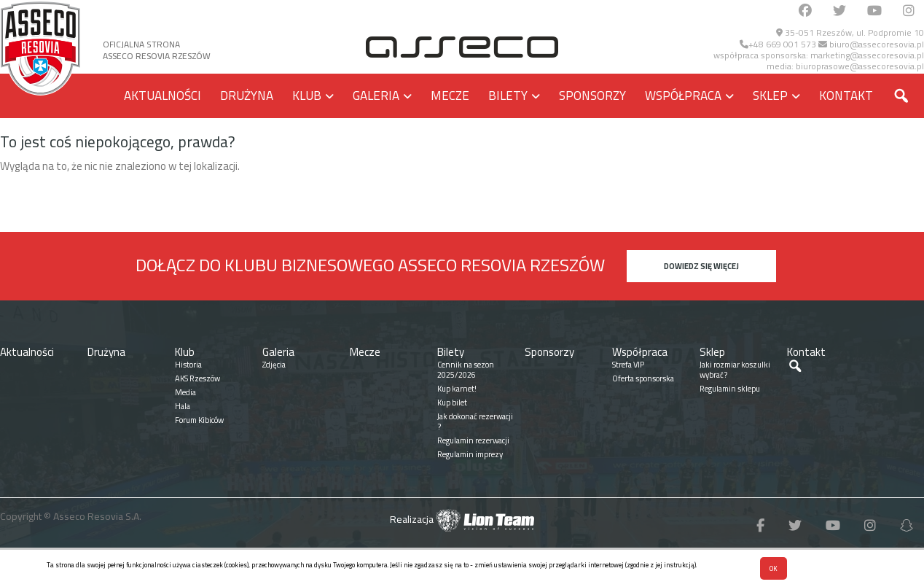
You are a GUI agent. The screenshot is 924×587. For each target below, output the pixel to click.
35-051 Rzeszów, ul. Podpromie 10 (850, 32)
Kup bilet (452, 403)
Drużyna (247, 96)
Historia (188, 365)
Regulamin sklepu (730, 389)
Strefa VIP (628, 365)
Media (185, 392)
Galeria (376, 96)
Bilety (508, 96)
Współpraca (683, 96)
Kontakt (846, 96)
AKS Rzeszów (197, 378)
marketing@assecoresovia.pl (867, 55)
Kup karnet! (457, 389)
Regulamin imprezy (470, 454)
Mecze (450, 96)
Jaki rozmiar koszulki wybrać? (735, 370)
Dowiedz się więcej (701, 266)
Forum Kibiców (199, 420)
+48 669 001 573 (778, 44)
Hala (183, 406)
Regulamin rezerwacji (473, 440)
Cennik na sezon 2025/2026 (466, 370)
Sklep (770, 96)
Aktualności (163, 96)
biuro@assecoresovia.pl (871, 44)
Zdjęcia (274, 365)
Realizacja (462, 519)
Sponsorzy (592, 96)
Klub (307, 96)
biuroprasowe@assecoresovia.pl (860, 66)
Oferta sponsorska (643, 378)
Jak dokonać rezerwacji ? (475, 421)
